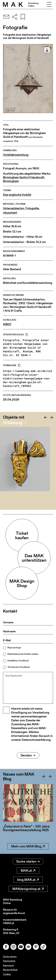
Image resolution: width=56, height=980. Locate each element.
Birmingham (11, 181)
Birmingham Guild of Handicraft (24, 177)
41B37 (7, 324)
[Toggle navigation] (49, 4)
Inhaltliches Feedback (18, 660)
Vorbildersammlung (16, 155)
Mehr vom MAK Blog (28, 846)
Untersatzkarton (14, 208)
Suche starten (28, 861)
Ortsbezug (13, 423)
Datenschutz (9, 961)
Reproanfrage (14, 647)
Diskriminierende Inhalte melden (23, 654)
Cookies (7, 974)
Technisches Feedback (19, 667)
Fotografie (32, 208)
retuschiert (10, 213)
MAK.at (28, 871)
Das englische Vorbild (17, 195)
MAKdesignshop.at (28, 889)
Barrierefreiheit (10, 970)
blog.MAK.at (28, 880)
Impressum (8, 965)
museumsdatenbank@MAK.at (15, 921)
